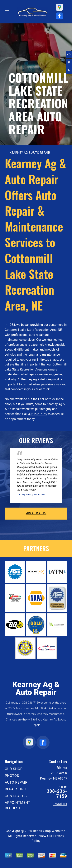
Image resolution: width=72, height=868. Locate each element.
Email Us (60, 804)
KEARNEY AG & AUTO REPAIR (30, 153)
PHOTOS (12, 776)
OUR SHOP (14, 769)
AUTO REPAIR (16, 782)
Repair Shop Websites (49, 831)
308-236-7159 (38, 414)
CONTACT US (16, 796)
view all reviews (36, 513)
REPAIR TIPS (15, 789)
